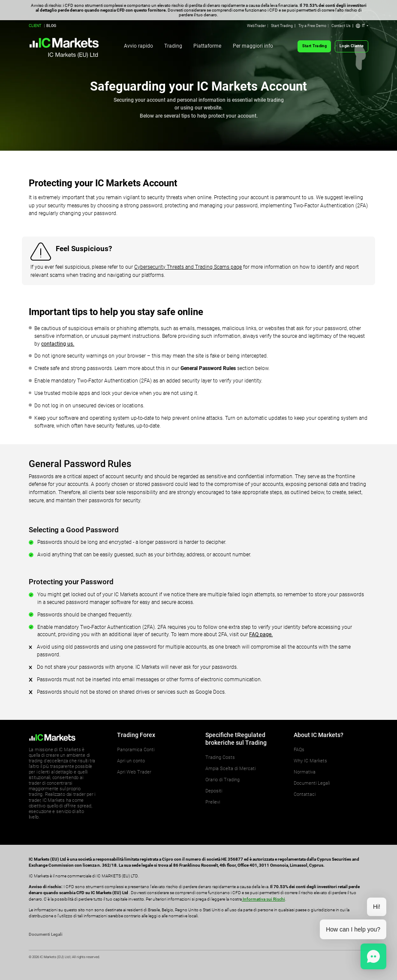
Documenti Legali (312, 783)
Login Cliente (352, 46)
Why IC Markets (310, 761)
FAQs (299, 750)
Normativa (305, 772)
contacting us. (58, 344)
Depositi (214, 791)
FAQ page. (261, 634)
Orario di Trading (223, 780)
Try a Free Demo (312, 26)
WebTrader (256, 26)
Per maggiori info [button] (253, 46)
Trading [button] (173, 46)
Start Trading (282, 26)
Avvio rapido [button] (138, 46)
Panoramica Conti (136, 750)
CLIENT (35, 26)
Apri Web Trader (134, 772)
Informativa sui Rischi (263, 899)
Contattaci (305, 794)
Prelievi (213, 802)
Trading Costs (220, 757)
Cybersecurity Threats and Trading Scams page (188, 267)
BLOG (51, 26)
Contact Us (341, 26)
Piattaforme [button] (207, 46)
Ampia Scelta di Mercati (230, 769)
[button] (362, 26)
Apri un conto (131, 761)
